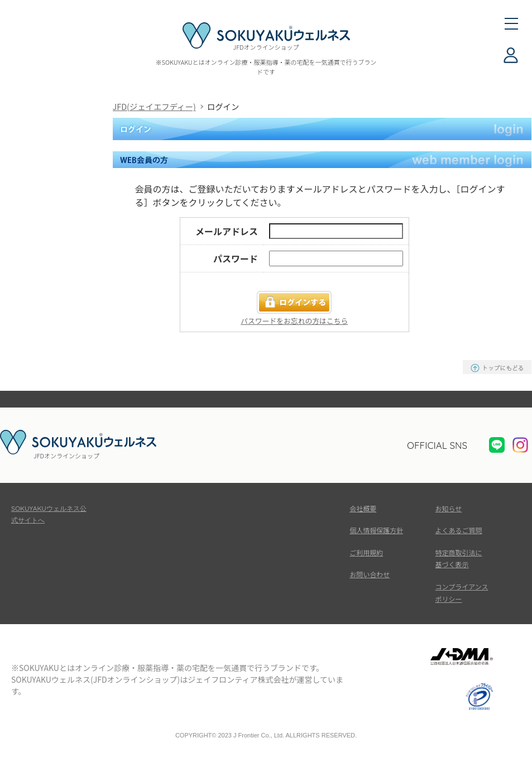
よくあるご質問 (459, 530)
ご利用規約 (366, 552)
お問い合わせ (370, 574)
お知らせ (449, 508)
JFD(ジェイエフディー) (154, 106)
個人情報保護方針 (376, 530)
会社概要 (363, 508)
